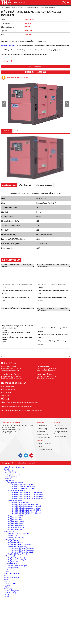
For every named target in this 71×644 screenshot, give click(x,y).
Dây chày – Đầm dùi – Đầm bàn (18, 533)
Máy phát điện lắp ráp (15, 500)
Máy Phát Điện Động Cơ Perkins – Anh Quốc (27, 512)
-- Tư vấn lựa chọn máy (12, 574)
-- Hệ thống (8, 581)
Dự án (6, 570)
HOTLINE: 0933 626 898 (35, 72)
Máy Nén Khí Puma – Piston (17, 546)
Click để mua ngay (36, 67)
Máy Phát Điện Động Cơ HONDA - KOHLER (26, 514)
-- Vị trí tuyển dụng (10, 593)
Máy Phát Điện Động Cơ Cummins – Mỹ (25, 504)
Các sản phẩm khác (44, 437)
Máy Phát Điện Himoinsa (16, 526)
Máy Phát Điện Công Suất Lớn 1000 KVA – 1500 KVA (29, 496)
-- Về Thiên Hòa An (10, 471)
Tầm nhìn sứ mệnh (60, 429)
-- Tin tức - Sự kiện (10, 583)
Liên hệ (6, 597)
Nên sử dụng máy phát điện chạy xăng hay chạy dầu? (21, 402)
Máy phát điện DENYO (15, 516)
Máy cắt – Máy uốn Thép (16, 537)
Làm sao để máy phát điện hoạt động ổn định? (18, 406)
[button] (2, 357)
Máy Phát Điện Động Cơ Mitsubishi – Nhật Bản (27, 510)
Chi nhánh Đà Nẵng (8, 390)
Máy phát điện (16, 8)
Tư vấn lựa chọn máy (44, 443)
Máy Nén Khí (42, 432)
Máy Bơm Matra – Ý (15, 562)
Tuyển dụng (8, 589)
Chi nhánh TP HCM (8, 387)
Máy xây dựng (42, 429)
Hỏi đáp (7, 595)
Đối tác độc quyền (60, 437)
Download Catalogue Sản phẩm (17, 78)
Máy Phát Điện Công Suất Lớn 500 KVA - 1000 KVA (29, 492)
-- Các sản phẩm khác (11, 564)
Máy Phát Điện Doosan (16, 524)
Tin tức (6, 579)
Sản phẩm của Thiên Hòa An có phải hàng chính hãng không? (23, 410)
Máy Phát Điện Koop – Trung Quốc (23, 487)
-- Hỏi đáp (7, 585)
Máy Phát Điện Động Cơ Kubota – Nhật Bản (26, 508)
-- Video (7, 587)
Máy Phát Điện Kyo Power (21, 502)
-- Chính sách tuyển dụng (12, 591)
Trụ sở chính (6, 395)
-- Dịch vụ (7, 575)
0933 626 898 (19, 2)
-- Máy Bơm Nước (10, 556)
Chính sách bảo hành (44, 449)
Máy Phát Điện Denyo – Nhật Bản (45, 8)
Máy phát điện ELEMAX (16, 518)
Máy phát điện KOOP (15, 520)
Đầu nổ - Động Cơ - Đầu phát (18, 566)
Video (19, 131)
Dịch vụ (40, 440)
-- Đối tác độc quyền (11, 477)
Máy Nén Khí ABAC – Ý (16, 543)
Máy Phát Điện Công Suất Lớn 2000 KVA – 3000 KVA (29, 498)
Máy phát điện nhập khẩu (28, 8)
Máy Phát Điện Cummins (16, 522)
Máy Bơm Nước (43, 434)
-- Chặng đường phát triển (12, 475)
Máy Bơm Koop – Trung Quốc (18, 558)
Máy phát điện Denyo (8, 46)
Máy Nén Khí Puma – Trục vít (18, 554)
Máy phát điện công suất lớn (17, 491)
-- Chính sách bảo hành (12, 577)
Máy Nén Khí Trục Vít (15, 541)
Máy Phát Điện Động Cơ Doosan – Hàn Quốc (27, 506)
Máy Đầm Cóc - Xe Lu (15, 535)
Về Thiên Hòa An (60, 426)
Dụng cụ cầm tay (14, 568)
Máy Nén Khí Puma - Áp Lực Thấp (23, 548)
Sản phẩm (8, 8)
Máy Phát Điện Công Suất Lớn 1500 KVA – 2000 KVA (29, 494)
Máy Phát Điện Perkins (16, 530)
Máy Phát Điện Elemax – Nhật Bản (23, 489)
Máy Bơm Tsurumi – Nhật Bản (18, 560)
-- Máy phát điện (9, 481)
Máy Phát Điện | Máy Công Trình (14, 467)
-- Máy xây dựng (9, 531)
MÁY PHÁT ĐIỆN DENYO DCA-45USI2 (16, 308)
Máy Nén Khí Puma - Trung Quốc (23, 552)
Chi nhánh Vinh (7, 392)
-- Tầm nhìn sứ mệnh (11, 473)
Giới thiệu (57, 423)
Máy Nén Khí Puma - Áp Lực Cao (23, 550)
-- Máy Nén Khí (9, 539)
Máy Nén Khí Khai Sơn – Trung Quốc (20, 545)
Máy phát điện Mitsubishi (16, 528)
